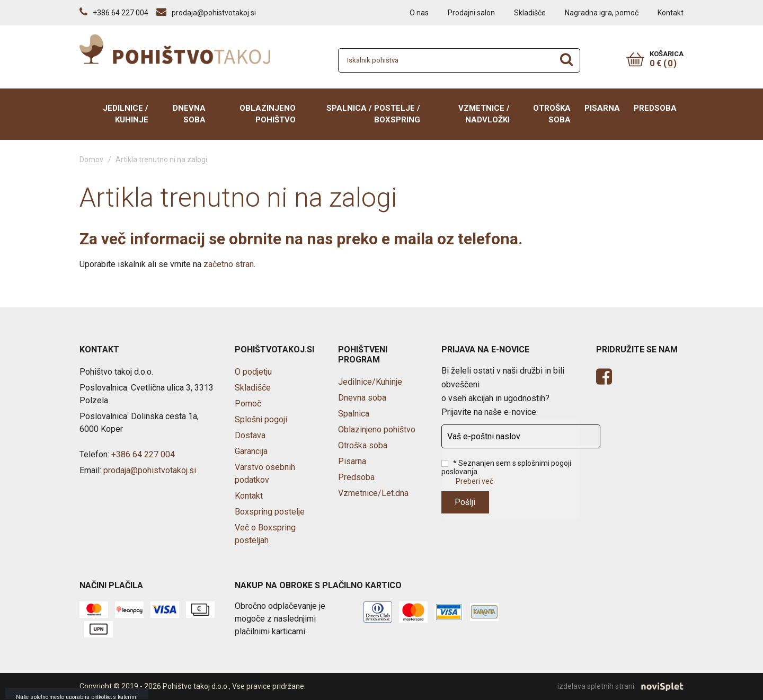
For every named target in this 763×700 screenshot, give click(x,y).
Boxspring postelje (270, 512)
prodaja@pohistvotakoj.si (150, 470)
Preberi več (474, 481)
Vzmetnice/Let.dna (373, 493)
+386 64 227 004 (143, 454)
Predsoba (655, 108)
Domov (91, 160)
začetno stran (229, 264)
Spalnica (354, 414)
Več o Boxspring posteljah (265, 534)
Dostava (250, 435)
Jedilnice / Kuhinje (126, 114)
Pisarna (602, 108)
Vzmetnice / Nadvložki (484, 114)
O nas (419, 13)
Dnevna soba (189, 114)
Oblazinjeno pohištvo (268, 114)
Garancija (251, 451)
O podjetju (253, 372)
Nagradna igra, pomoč (602, 13)
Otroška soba (552, 114)
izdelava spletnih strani (620, 687)
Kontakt (671, 13)
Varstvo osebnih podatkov (265, 473)
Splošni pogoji (261, 419)
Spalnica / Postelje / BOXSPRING (373, 114)
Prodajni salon (471, 13)
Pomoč (248, 404)
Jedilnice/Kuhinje (370, 382)
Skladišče (530, 13)
